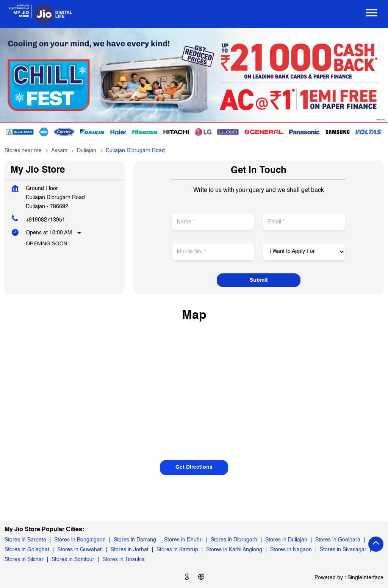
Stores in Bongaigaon (80, 540)
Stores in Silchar (24, 560)
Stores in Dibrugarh (234, 540)
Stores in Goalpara (338, 540)
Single (365, 577)
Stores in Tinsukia (124, 560)
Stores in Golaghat (27, 550)
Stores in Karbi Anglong (234, 550)
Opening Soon (47, 243)
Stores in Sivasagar (343, 550)
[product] (304, 252)
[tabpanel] (194, 85)
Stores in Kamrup (177, 550)
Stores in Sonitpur (73, 560)
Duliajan (87, 151)
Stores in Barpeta (25, 540)
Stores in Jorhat (130, 550)
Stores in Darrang (135, 540)
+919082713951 (45, 220)
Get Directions (194, 467)
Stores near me (23, 151)
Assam (59, 151)
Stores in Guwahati (80, 550)
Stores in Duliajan (286, 540)
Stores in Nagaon (291, 550)
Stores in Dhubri (183, 540)
